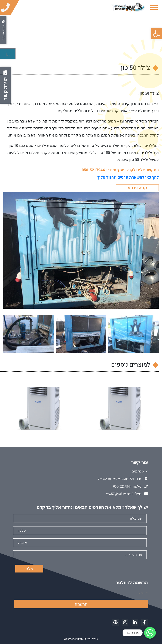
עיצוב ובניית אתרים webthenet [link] (81, 639)
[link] (156, 34)
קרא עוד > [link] (137, 188)
